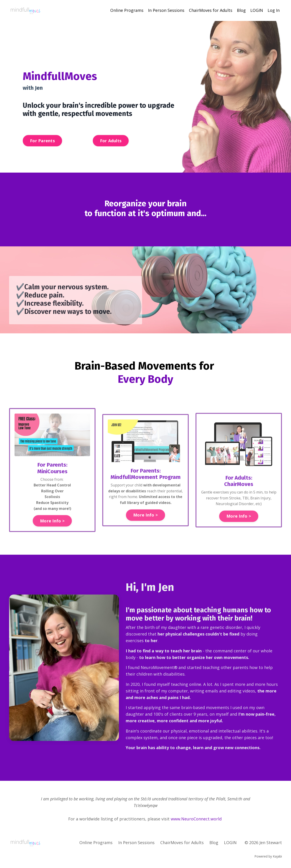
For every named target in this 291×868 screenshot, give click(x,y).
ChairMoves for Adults (211, 10)
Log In (274, 10)
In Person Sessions (166, 10)
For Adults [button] (111, 146)
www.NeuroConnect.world (196, 819)
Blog (241, 10)
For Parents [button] (42, 146)
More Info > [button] (52, 539)
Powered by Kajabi (268, 856)
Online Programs (127, 10)
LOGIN (257, 10)
